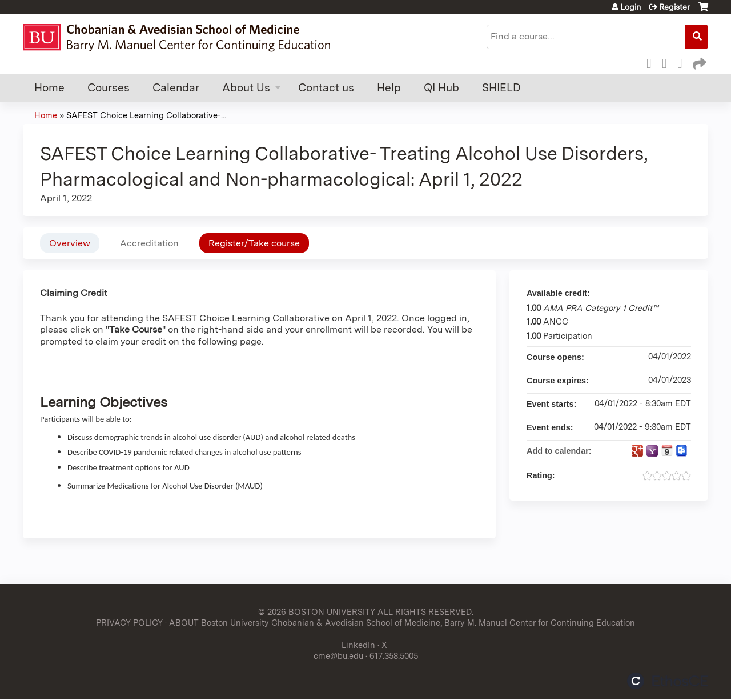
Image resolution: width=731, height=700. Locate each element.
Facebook (652, 62)
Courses (109, 88)
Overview (70, 243)
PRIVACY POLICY (129, 623)
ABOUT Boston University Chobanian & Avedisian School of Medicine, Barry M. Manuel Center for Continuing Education (402, 623)
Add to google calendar (637, 451)
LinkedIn (683, 62)
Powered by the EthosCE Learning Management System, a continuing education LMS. (668, 681)
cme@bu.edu (338, 656)
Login (630, 7)
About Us (246, 88)
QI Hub (441, 88)
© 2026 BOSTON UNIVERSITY (317, 612)
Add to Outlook (682, 451)
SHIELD (501, 88)
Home (49, 88)
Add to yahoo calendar (652, 451)
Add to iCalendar (667, 450)
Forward (698, 62)
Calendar (176, 88)
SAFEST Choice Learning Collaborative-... (146, 115)
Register (674, 7)
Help (389, 88)
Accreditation (149, 243)
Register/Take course (254, 243)
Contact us (326, 88)
